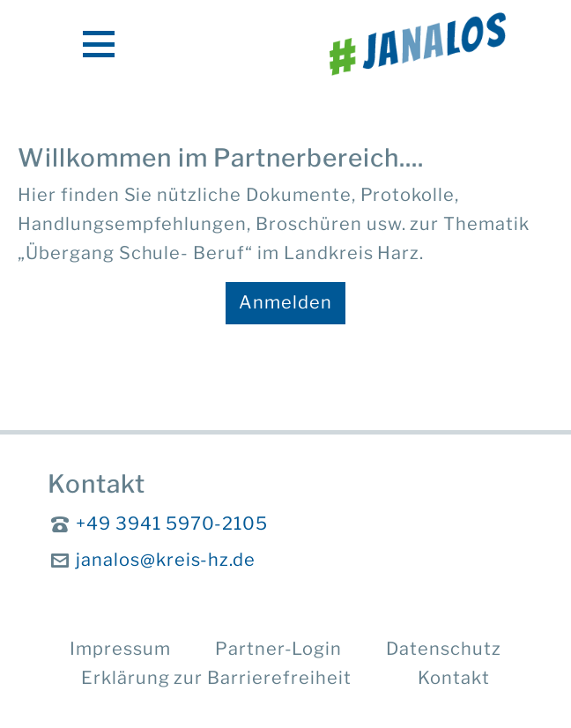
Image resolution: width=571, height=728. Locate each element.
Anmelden (285, 302)
